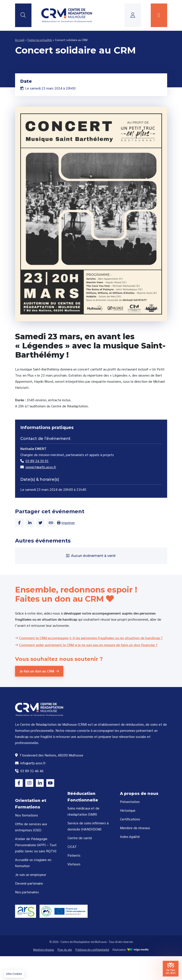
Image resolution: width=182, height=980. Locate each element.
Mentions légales (44, 950)
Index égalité (130, 836)
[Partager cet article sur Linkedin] (30, 523)
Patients (74, 855)
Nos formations (27, 815)
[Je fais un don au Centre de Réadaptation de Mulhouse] (171, 969)
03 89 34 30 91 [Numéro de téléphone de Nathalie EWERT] (35, 461)
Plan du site (65, 950)
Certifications (130, 819)
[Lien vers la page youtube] (50, 783)
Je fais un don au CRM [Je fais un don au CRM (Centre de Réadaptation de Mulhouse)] (37, 671)
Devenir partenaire (29, 883)
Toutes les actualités (40, 40)
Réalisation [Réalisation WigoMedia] (131, 950)
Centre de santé (80, 838)
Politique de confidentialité (92, 950)
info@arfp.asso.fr (30, 763)
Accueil (20, 40)
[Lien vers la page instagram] (29, 783)
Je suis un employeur (31, 874)
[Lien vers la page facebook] (19, 783)
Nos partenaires (27, 892)
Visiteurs (74, 864)
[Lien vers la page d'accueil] (67, 15)
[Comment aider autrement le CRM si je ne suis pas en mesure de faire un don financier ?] (86, 645)
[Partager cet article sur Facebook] (19, 523)
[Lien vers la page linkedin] (40, 783)
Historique (128, 810)
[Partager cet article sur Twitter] (40, 523)
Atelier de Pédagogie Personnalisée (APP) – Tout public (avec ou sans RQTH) (36, 845)
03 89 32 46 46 (29, 771)
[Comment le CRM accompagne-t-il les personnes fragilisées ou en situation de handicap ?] (89, 638)
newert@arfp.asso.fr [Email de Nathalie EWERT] (38, 467)
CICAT (72, 847)
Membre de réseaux (135, 828)
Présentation (130, 802)
